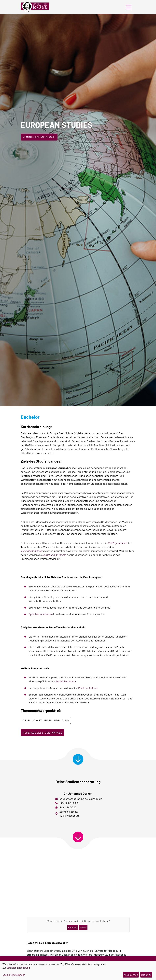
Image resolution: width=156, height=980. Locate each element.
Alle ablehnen (131, 975)
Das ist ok (146, 975)
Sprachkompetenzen (41, 614)
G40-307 (71, 807)
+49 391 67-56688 (69, 803)
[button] (130, 7)
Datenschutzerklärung (18, 968)
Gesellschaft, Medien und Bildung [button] (46, 720)
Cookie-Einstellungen (14, 975)
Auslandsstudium (66, 681)
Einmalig (73, 927)
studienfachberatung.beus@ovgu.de (81, 799)
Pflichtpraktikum (88, 688)
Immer (83, 927)
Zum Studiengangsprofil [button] (39, 137)
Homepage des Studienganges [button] (43, 732)
